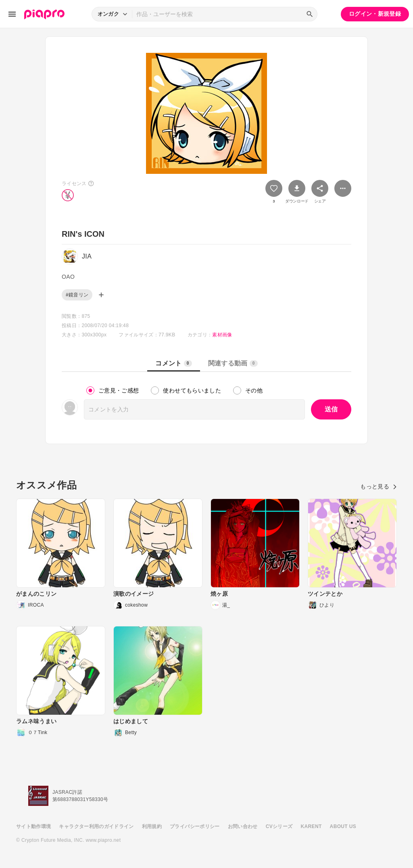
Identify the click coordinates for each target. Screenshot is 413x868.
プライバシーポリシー (195, 826)
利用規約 (152, 826)
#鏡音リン (77, 295)
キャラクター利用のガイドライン (96, 826)
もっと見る (379, 486)
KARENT (311, 826)
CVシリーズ (279, 826)
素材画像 (222, 335)
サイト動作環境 (33, 826)
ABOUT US (343, 826)
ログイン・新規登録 (375, 14)
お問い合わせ (243, 826)
